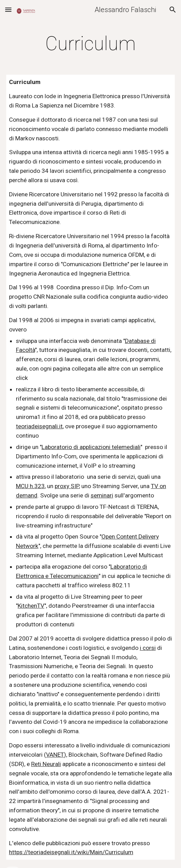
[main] (90, 44)
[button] (8, 10)
